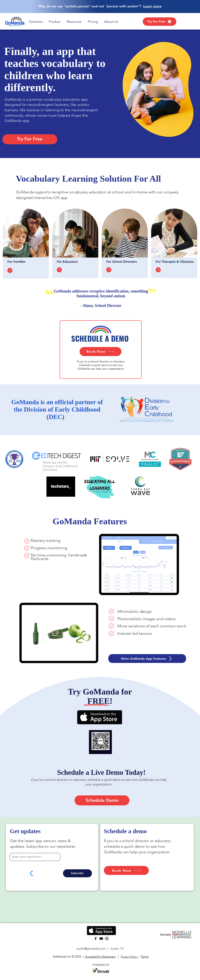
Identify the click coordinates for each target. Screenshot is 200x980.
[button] (36, 22)
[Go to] (10, 270)
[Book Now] (100, 352)
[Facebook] (96, 939)
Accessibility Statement (100, 957)
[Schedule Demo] (102, 800)
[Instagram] (107, 939)
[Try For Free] (160, 22)
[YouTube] (101, 939)
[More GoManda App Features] (147, 659)
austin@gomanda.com (91, 949)
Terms (145, 957)
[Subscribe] (77, 873)
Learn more (152, 6)
